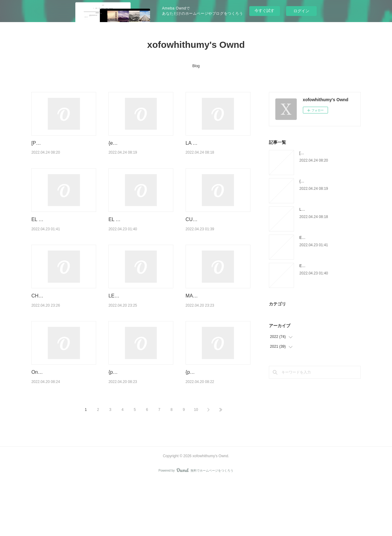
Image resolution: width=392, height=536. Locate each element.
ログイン (301, 11)
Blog (196, 66)
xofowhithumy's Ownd (196, 45)
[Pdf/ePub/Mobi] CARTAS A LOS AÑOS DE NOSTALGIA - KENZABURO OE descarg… (64, 151)
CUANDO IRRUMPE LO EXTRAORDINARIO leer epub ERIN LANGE (212, 243)
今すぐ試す (264, 11)
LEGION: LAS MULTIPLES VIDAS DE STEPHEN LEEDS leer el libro (141, 335)
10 (196, 465)
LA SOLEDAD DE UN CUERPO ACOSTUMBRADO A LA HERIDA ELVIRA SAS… (218, 151)
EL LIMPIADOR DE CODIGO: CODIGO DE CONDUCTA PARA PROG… (139, 243)
